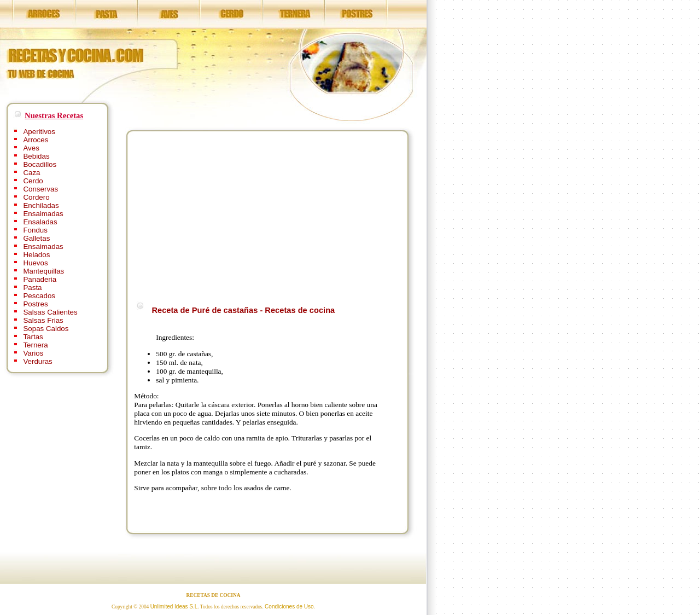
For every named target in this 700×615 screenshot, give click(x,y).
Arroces (36, 140)
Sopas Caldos (46, 329)
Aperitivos (39, 132)
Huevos (35, 263)
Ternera (35, 345)
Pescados (39, 296)
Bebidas (36, 156)
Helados (36, 255)
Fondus (35, 230)
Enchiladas (41, 205)
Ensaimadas (43, 214)
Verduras (37, 361)
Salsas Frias (43, 320)
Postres (35, 304)
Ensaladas (40, 222)
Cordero (36, 197)
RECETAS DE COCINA (214, 595)
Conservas (40, 189)
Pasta (32, 288)
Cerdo (33, 181)
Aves (31, 148)
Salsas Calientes (50, 312)
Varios (33, 353)
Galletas (36, 238)
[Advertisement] (226, 214)
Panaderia (40, 279)
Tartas (33, 337)
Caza (31, 173)
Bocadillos (40, 164)
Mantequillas (43, 271)
